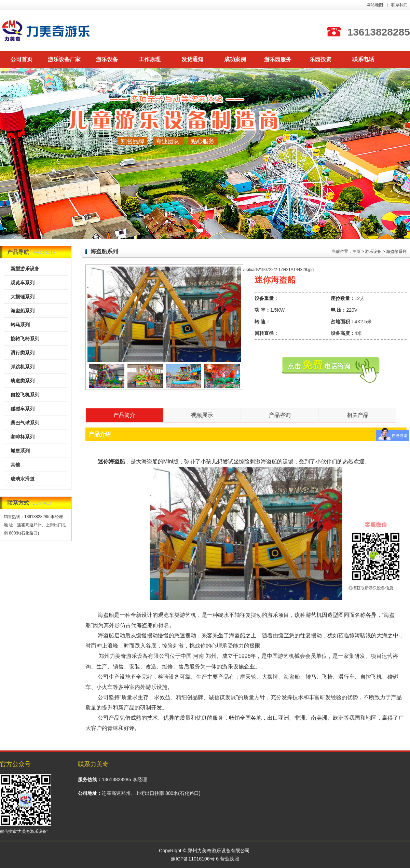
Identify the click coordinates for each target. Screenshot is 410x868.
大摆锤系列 (23, 297)
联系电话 (363, 59)
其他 (15, 465)
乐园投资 (320, 59)
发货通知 (192, 59)
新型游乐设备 (25, 269)
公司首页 (22, 59)
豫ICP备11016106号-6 (195, 859)
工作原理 (150, 59)
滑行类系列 (23, 353)
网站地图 (375, 5)
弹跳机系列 (23, 367)
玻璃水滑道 (23, 479)
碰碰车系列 (23, 409)
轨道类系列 (23, 381)
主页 (356, 252)
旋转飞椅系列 (25, 339)
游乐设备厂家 (64, 59)
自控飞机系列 (25, 395)
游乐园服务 (278, 59)
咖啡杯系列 (23, 437)
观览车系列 (23, 283)
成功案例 (235, 59)
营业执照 (230, 859)
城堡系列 (20, 451)
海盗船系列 (23, 311)
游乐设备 (107, 59)
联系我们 (399, 5)
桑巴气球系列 (25, 423)
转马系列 (20, 325)
